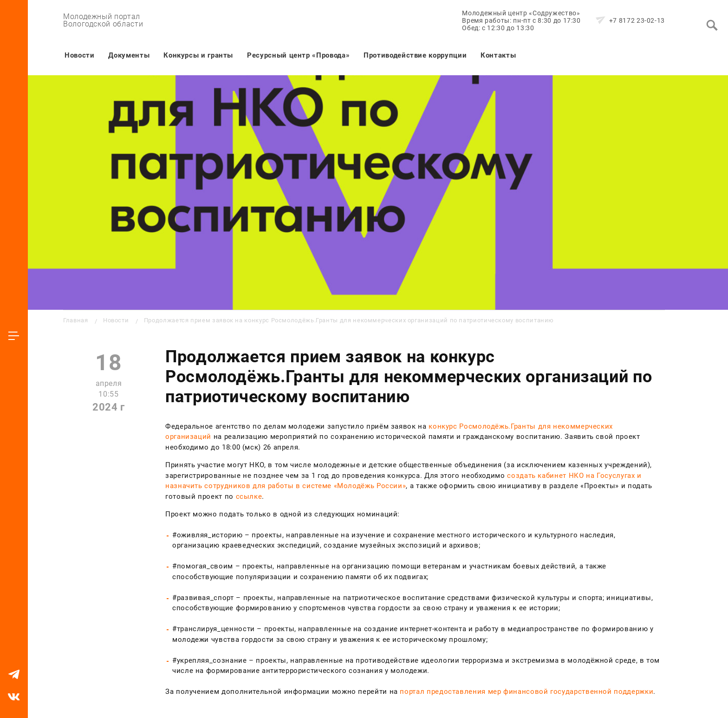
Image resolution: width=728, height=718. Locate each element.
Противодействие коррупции (415, 55)
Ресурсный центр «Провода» (298, 55)
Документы (129, 55)
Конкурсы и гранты (198, 55)
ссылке (249, 496)
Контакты (498, 55)
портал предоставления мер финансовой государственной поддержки (526, 692)
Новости (79, 55)
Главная (75, 320)
